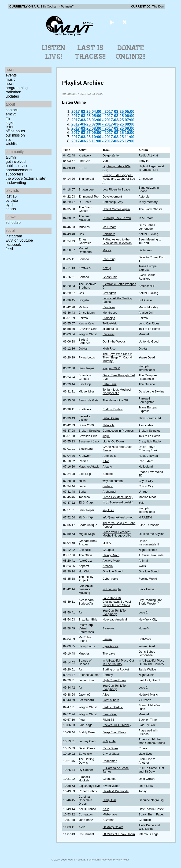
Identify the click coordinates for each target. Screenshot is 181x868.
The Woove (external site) (26, 178)
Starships (109, 318)
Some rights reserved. (100, 860)
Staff (9, 139)
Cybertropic (110, 579)
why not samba (113, 481)
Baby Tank (110, 384)
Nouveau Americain (116, 619)
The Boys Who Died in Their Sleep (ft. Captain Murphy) (118, 357)
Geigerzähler (111, 155)
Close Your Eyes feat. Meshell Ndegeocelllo (117, 534)
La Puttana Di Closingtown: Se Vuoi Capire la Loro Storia (117, 602)
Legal (10, 123)
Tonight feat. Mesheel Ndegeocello (117, 391)
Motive (107, 250)
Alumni (11, 157)
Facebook (13, 245)
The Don (158, 6)
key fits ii (108, 510)
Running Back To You (117, 218)
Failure (107, 639)
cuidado (108, 486)
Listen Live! (54, 52)
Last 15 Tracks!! (90, 52)
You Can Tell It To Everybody (114, 612)
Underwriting (16, 183)
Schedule (13, 223)
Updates (12, 96)
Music (11, 79)
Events (11, 75)
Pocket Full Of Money (117, 725)
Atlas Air (108, 466)
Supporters (15, 174)
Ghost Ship (110, 277)
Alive (106, 695)
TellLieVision (111, 323)
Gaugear (108, 550)
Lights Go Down (113, 441)
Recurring (109, 259)
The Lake (109, 653)
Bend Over (110, 714)
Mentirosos (110, 313)
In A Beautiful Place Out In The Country (118, 662)
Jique (106, 436)
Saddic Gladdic (113, 707)
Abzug (107, 268)
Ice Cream (109, 227)
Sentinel (108, 474)
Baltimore (109, 234)
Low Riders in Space (116, 189)
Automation (70, 94)
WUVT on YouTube (19, 240)
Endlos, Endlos (113, 409)
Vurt (105, 161)
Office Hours (15, 131)
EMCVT (11, 114)
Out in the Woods (114, 341)
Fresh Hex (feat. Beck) (118, 497)
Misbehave (110, 814)
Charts (11, 209)
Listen (10, 127)
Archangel (109, 492)
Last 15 (11, 196)
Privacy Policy (121, 860)
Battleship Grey (113, 202)
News (10, 84)
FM (8, 118)
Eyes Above (111, 646)
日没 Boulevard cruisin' (118, 502)
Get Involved (16, 162)
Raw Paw (109, 307)
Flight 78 (108, 720)
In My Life (109, 741)
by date (12, 200)
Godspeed (109, 779)
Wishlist (12, 144)
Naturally (109, 425)
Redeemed (110, 761)
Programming (17, 88)
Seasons (108, 628)
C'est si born (111, 700)
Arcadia (108, 566)
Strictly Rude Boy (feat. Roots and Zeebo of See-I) (119, 179)
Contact (12, 110)
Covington (109, 293)
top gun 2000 (111, 368)
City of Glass (111, 754)
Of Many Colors (113, 827)
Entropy (108, 675)
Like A (107, 543)
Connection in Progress (118, 431)
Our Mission (15, 135)
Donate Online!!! (131, 52)
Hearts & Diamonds (116, 791)
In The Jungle (112, 589)
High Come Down (114, 680)
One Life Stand (113, 571)
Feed (9, 249)
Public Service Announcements (19, 168)
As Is (106, 809)
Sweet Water (111, 786)
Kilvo (106, 461)
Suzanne (109, 820)
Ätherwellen (110, 456)
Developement (112, 196)
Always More (111, 561)
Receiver (109, 334)
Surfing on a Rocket (116, 669)
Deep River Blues (114, 732)
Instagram (14, 236)
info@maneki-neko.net (118, 517)
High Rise (109, 348)
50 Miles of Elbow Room (119, 834)
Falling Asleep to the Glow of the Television (117, 241)
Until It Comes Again (116, 209)
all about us (110, 329)
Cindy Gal (109, 800)
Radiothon (13, 92)
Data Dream (111, 418)
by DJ (10, 205)
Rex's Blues (110, 748)
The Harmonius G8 (115, 400)
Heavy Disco (111, 555)
